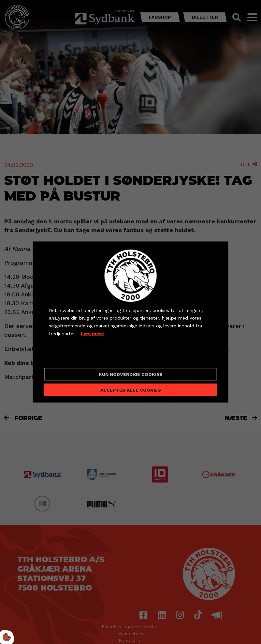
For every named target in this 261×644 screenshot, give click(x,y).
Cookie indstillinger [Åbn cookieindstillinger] (72, 357)
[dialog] (130, 322)
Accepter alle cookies (131, 390)
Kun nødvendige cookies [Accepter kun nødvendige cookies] (131, 374)
